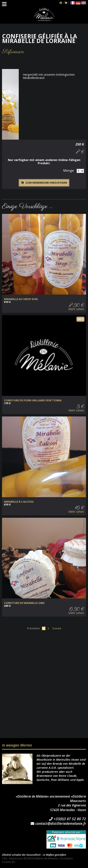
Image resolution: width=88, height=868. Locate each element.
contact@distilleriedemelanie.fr (58, 824)
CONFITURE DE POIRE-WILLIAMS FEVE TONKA (33, 400)
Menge (69, 170)
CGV (5, 858)
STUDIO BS (9, 862)
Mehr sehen (76, 309)
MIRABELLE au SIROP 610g (21, 299)
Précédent (33, 628)
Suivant (57, 628)
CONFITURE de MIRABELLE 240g (24, 603)
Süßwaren (13, 52)
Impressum (16, 858)
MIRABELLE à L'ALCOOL (19, 502)
